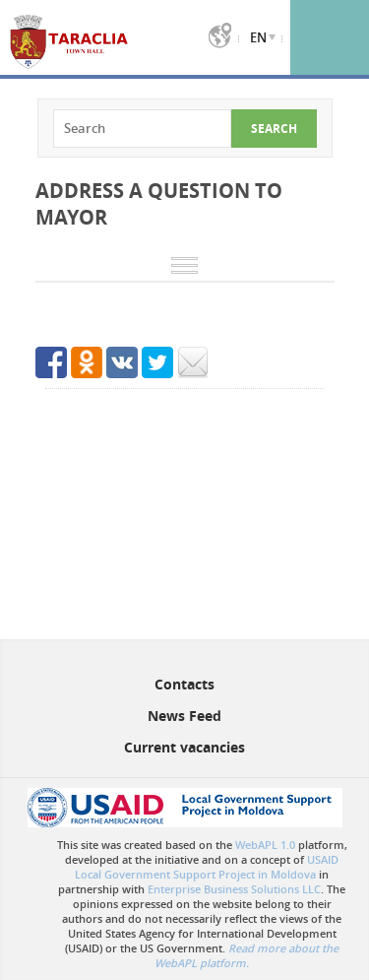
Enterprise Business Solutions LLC (234, 889)
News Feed (184, 716)
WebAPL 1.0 (265, 845)
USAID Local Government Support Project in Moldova (207, 867)
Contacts (184, 684)
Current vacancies (184, 747)
